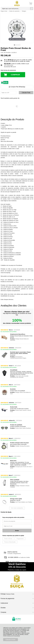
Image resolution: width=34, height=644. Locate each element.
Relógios (24, 11)
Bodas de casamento (15, 11)
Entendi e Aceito (11, 640)
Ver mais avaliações (17, 508)
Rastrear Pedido (10, 594)
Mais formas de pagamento (8, 70)
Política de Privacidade (13, 636)
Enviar (17, 531)
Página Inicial (4, 11)
